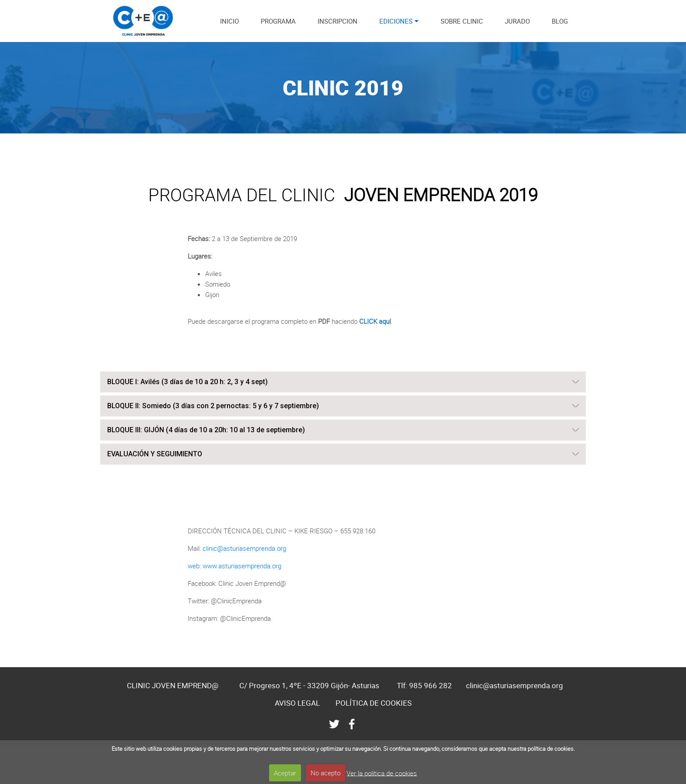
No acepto (325, 773)
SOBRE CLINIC (462, 21)
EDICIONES (396, 21)
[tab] (343, 382)
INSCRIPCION (338, 21)
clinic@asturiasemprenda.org (244, 548)
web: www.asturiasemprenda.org (234, 566)
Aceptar (285, 773)
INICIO (229, 21)
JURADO (517, 21)
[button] (343, 382)
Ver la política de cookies (382, 773)
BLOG (560, 21)
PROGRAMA (278, 21)
